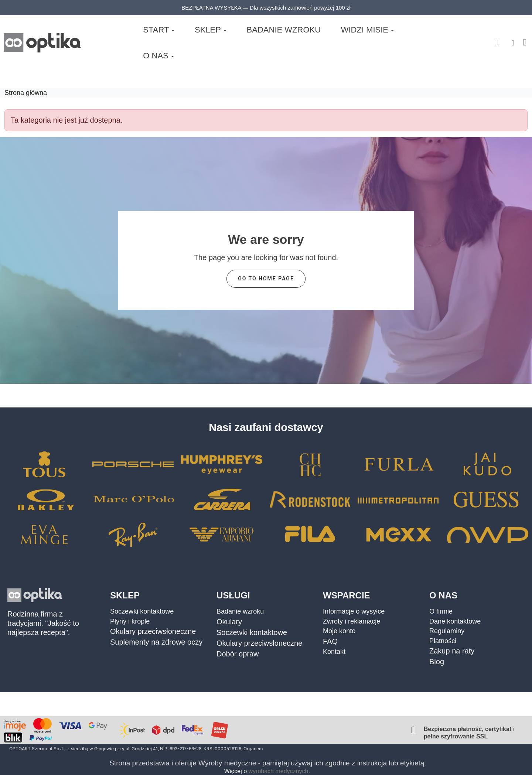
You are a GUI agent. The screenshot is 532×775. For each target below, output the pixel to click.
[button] (497, 39)
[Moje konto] (513, 39)
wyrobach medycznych (279, 771)
